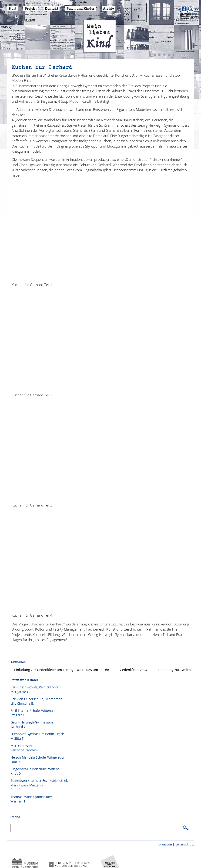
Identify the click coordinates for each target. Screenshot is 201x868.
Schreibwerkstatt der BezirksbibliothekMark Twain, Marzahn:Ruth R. (39, 777)
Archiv (109, 8)
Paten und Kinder (80, 8)
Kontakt (52, 8)
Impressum (163, 836)
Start (12, 8)
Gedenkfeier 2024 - (135, 662)
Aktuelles (18, 654)
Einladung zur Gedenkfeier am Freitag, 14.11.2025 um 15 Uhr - (63, 662)
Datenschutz (185, 836)
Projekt (31, 8)
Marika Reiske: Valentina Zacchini (24, 740)
